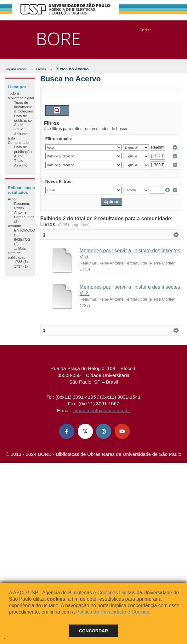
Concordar (94, 631)
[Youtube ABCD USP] (122, 431)
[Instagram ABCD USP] (104, 431)
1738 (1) (21, 262)
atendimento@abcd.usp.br (102, 410)
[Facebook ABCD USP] (67, 431)
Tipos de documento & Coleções (24, 107)
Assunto (21, 134)
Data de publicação (23, 118)
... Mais (20, 248)
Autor (19, 125)
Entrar (145, 30)
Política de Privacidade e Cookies (113, 612)
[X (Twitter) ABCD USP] (85, 431)
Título (19, 129)
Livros (41, 69)
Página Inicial (16, 69)
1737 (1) (21, 266)
